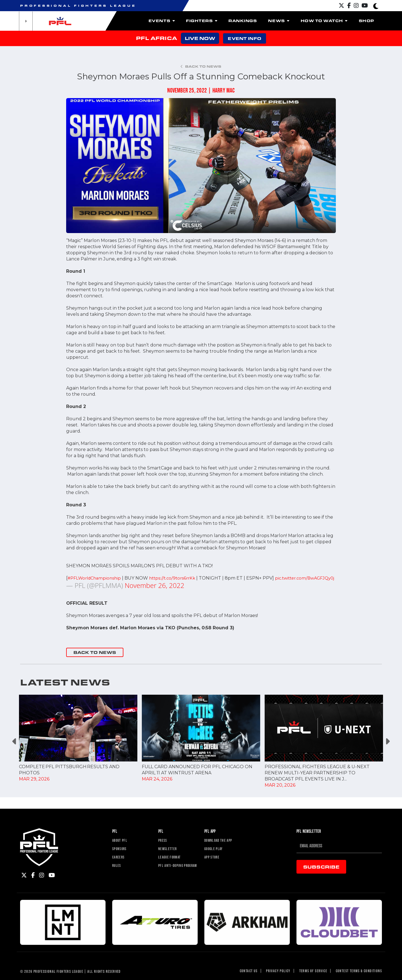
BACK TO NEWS (95, 659)
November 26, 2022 (155, 591)
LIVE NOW (200, 38)
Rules (118, 897)
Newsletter (170, 876)
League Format (173, 887)
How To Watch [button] (324, 21)
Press (164, 866)
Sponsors (122, 876)
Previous (15, 748)
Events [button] (162, 21)
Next (387, 748)
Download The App (222, 866)
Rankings (243, 21)
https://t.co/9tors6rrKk (177, 578)
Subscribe (321, 892)
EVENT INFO (244, 38)
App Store (214, 887)
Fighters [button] (202, 21)
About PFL (122, 866)
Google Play (217, 876)
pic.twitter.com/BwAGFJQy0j (98, 584)
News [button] (279, 21)
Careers (120, 887)
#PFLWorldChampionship (96, 578)
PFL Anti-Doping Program (174, 899)
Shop (366, 21)
